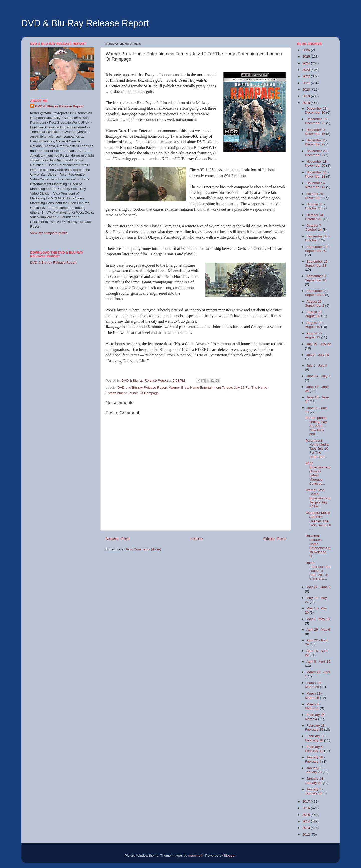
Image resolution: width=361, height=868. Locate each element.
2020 (307, 90)
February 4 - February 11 (315, 749)
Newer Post (118, 539)
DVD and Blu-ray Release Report (142, 387)
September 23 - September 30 (317, 249)
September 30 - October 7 (317, 238)
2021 (307, 83)
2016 (307, 808)
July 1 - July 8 (317, 365)
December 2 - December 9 (316, 142)
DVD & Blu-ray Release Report (59, 106)
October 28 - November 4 (315, 196)
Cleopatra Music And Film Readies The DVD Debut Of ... (318, 521)
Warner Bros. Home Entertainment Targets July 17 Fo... (318, 498)
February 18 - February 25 (316, 727)
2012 (307, 835)
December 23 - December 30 (317, 111)
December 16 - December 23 (317, 121)
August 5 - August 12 (313, 335)
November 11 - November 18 (317, 174)
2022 (307, 76)
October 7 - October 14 (314, 227)
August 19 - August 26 (314, 314)
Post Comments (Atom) (144, 549)
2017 (307, 802)
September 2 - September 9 (316, 293)
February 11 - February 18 (316, 738)
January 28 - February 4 (315, 759)
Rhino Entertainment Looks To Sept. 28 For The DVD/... (318, 571)
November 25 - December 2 (317, 153)
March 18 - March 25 (314, 685)
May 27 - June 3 (319, 587)
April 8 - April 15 (318, 662)
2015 (307, 815)
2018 (307, 103)
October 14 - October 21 (315, 217)
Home (197, 539)
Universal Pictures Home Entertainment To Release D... (318, 546)
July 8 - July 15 (318, 355)
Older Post (275, 539)
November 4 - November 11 (316, 185)
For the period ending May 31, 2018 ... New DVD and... (316, 426)
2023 (307, 70)
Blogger (230, 856)
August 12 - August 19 (314, 325)
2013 (307, 828)
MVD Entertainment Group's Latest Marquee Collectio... (318, 473)
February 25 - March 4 (316, 717)
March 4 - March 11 (313, 706)
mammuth (196, 856)
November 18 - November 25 (317, 164)
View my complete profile (49, 233)
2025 (307, 56)
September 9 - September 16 (316, 278)
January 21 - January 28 (315, 770)
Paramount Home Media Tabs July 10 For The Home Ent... (317, 449)
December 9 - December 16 (316, 132)
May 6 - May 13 (318, 619)
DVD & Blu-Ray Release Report (85, 23)
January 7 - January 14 (314, 791)
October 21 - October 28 (315, 206)
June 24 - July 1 (318, 376)
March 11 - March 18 (314, 695)
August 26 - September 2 (315, 304)
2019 (307, 96)
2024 (307, 63)
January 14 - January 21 (315, 780)
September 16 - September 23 (317, 264)
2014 (307, 821)
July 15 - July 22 (319, 344)
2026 (307, 50)
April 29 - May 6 (318, 630)
